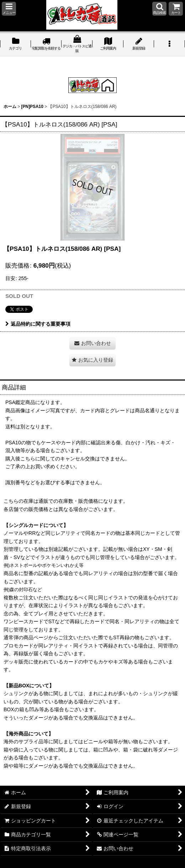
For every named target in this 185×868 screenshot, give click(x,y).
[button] (9, 9)
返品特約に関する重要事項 (38, 324)
